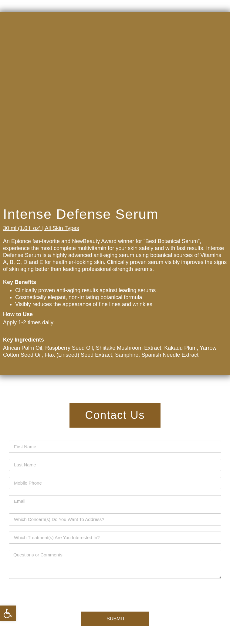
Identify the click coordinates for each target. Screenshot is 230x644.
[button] (8, 613)
